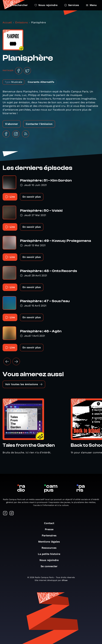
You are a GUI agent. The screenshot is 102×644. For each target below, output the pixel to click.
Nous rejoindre (46, 5)
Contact (51, 523)
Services (72, 5)
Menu (91, 5)
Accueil (7, 22)
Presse (51, 529)
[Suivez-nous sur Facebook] (5, 513)
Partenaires (51, 535)
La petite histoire (51, 554)
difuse (65, 580)
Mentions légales (51, 542)
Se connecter (51, 566)
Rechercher (18, 5)
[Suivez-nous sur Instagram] (12, 513)
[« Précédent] (7, 361)
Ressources (51, 548)
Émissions (21, 22)
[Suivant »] (16, 361)
